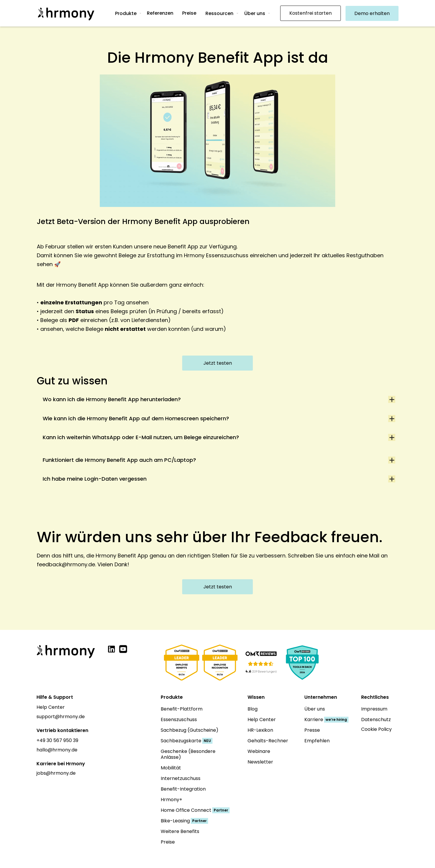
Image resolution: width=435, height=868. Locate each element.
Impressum (374, 709)
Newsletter (260, 762)
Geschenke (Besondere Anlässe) (188, 754)
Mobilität (171, 768)
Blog (253, 709)
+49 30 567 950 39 (57, 740)
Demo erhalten (372, 13)
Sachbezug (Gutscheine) (190, 730)
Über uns (255, 13)
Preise (168, 842)
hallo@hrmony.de (57, 750)
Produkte (126, 13)
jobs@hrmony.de (56, 773)
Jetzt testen (218, 363)
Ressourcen (219, 13)
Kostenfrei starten (311, 13)
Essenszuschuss (179, 720)
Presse (312, 730)
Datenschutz (376, 720)
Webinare (259, 751)
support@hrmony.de (61, 717)
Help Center (51, 707)
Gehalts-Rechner (268, 741)
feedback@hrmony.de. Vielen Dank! (83, 564)
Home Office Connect (186, 810)
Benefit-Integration (183, 789)
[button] (131, 13)
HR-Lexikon (260, 730)
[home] (66, 13)
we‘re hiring (336, 720)
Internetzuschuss (181, 778)
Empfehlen (317, 741)
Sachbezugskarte (181, 741)
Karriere (314, 720)
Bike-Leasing (175, 821)
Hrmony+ (171, 800)
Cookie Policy (376, 729)
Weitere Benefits (180, 831)
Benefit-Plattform (182, 709)
